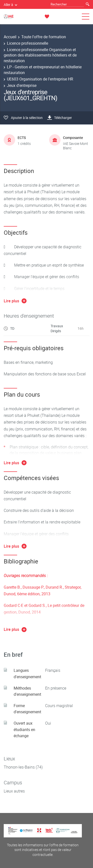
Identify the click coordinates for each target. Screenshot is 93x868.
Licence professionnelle (28, 43)
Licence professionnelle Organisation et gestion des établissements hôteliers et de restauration (40, 55)
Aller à (10, 5)
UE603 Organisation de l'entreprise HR (40, 79)
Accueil (10, 37)
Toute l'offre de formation (44, 37)
